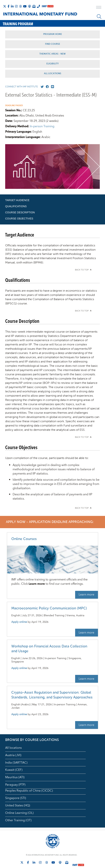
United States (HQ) (18, 805)
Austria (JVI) (13, 755)
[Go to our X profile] (41, 87)
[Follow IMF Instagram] (16, 6)
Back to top (82, 270)
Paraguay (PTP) (15, 785)
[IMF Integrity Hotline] (38, 6)
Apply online (19, 622)
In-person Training (42, 126)
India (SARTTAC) (16, 763)
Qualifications (16, 206)
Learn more (86, 595)
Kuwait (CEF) (14, 770)
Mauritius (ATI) (15, 777)
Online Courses (24, 539)
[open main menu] (99, 8)
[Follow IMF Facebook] (9, 6)
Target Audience (17, 200)
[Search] (99, 17)
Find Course (53, 44)
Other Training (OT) (18, 820)
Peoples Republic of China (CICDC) (29, 791)
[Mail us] (52, 87)
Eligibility (53, 64)
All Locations (53, 74)
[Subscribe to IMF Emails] (34, 6)
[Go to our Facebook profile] (47, 87)
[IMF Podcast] (29, 6)
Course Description (20, 212)
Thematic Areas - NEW (53, 54)
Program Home (53, 34)
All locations (13, 748)
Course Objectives (19, 219)
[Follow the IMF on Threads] (20, 6)
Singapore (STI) (16, 798)
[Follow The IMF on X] (5, 6)
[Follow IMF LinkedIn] (12, 6)
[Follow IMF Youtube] (25, 6)
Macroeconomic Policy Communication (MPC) (49, 608)
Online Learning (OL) (19, 813)
